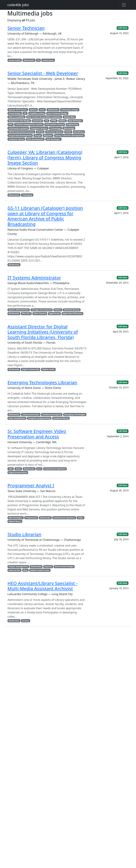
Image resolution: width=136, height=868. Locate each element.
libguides (48, 135)
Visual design (15, 113)
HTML (54, 121)
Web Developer (53, 139)
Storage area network (42, 310)
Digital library (15, 521)
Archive (26, 621)
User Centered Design (57, 113)
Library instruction (31, 415)
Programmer (31, 518)
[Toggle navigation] (124, 5)
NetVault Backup (72, 310)
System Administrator (19, 310)
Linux (42, 110)
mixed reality (15, 60)
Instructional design (64, 566)
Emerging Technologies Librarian (42, 382)
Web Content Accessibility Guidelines (44, 117)
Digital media (48, 369)
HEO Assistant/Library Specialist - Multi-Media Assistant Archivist (42, 586)
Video (18, 469)
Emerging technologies (75, 415)
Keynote (48, 566)
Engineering (72, 124)
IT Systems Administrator (34, 278)
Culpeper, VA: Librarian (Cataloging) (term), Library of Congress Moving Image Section (45, 157)
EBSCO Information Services (21, 132)
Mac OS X (26, 313)
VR (38, 60)
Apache (33, 110)
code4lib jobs (18, 5)
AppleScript (54, 313)
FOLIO (68, 132)
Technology (55, 128)
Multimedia (29, 60)
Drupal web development (20, 135)
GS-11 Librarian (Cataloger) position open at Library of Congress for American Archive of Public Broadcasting (45, 216)
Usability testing (37, 113)
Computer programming (39, 418)
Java (39, 469)
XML (11, 469)
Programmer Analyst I (31, 485)
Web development (35, 139)
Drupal (38, 135)
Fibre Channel (40, 313)
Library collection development (69, 135)
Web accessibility (16, 117)
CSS (47, 121)
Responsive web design (19, 121)
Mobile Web (69, 117)
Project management (18, 566)
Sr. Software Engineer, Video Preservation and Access (37, 434)
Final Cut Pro (14, 570)
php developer (75, 121)
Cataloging (27, 195)
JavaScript (37, 121)
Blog (25, 570)
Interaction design (70, 110)
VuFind (40, 132)
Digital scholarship (31, 369)
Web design (69, 128)
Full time (123, 28)
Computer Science (39, 128)
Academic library (16, 139)
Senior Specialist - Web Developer (43, 73)
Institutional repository (55, 469)
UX (25, 113)
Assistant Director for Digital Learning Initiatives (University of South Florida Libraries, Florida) (43, 332)
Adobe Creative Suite (40, 570)
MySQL (63, 121)
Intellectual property (52, 415)
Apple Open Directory (72, 313)
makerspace (48, 60)
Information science (55, 124)
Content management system (29, 124)
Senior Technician (26, 28)
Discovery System (54, 132)
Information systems (18, 128)
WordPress (79, 132)
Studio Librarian (24, 534)
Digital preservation (18, 473)
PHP (11, 124)
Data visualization (17, 418)
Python (58, 310)
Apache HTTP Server (18, 110)
